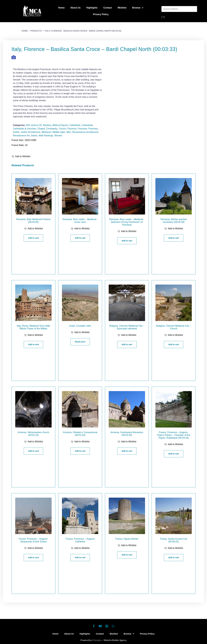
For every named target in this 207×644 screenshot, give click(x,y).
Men (69, 132)
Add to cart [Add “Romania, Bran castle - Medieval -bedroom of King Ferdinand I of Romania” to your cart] (127, 241)
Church (62, 129)
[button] (21, 156)
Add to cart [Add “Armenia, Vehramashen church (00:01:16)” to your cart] (33, 451)
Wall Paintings (46, 136)
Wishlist (122, 8)
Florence (72, 129)
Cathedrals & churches (25, 129)
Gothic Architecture (31, 132)
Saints (34, 136)
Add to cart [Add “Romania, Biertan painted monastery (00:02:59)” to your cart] (174, 238)
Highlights (92, 8)
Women (58, 136)
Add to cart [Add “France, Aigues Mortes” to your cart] (127, 555)
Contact (108, 8)
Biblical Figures (60, 125)
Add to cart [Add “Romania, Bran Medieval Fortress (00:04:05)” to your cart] (33, 238)
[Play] (149, 93)
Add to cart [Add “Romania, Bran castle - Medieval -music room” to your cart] (80, 238)
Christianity (52, 129)
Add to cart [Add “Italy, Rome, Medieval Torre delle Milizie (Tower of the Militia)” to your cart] (33, 344)
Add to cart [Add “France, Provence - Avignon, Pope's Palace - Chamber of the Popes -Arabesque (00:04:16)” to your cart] (174, 454)
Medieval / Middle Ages (53, 132)
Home (61, 8)
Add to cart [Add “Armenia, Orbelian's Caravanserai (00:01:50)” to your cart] (80, 451)
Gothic (16, 132)
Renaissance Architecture (85, 132)
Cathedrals (75, 125)
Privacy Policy (101, 14)
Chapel (41, 129)
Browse (138, 8)
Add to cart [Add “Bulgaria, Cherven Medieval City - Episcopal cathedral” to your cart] (127, 344)
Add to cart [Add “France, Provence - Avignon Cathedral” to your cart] (80, 557)
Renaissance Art (21, 136)
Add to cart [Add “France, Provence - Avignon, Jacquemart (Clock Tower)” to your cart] (33, 557)
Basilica (47, 125)
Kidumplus (97, 640)
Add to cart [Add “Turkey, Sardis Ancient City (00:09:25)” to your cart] (174, 557)
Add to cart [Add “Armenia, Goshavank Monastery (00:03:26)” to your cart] (127, 451)
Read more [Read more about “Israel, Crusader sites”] (80, 342)
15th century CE (34, 125)
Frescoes (82, 129)
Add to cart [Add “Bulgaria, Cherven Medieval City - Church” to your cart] (174, 344)
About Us (75, 8)
